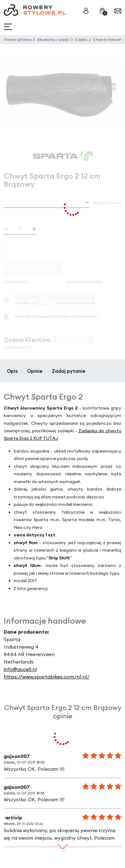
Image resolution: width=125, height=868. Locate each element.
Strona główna (18, 39)
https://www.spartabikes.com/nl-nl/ (47, 677)
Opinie (35, 371)
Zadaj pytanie (69, 371)
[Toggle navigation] (9, 27)
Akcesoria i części (53, 39)
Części (81, 39)
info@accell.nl (20, 669)
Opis (12, 371)
